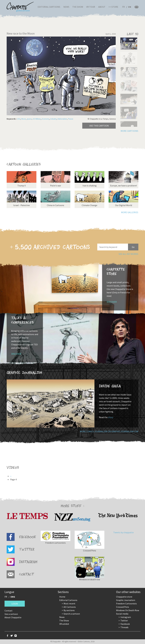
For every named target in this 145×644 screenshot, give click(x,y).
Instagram (126, 617)
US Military (37, 119)
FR (123, 7)
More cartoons (129, 131)
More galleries (130, 212)
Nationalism (62, 119)
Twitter (124, 620)
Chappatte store (124, 597)
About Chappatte (13, 617)
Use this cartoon (99, 126)
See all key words (128, 254)
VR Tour (91, 7)
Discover (112, 302)
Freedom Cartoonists (126, 603)
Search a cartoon (72, 614)
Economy (46, 119)
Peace (71, 119)
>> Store (113, 7)
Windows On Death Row (128, 610)
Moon (24, 119)
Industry (54, 119)
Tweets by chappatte (123, 532)
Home (62, 597)
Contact (8, 611)
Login (15, 604)
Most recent (69, 603)
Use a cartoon (11, 614)
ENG (13, 597)
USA (19, 119)
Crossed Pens (123, 607)
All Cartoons (70, 607)
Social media (122, 614)
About (102, 7)
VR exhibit (64, 624)
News (66, 7)
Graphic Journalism (126, 600)
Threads (124, 627)
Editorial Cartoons (49, 7)
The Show (78, 7)
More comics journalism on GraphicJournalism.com (109, 431)
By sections (69, 610)
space (29, 119)
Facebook (125, 624)
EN (130, 7)
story (111, 417)
